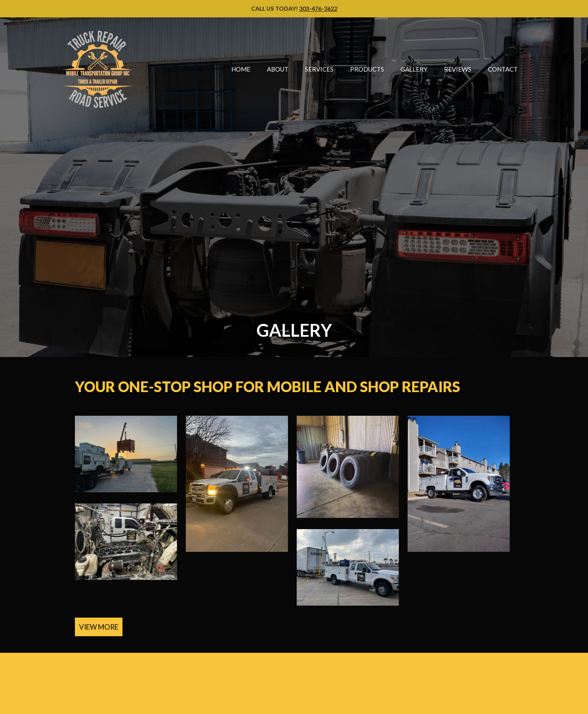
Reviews (458, 69)
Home (241, 69)
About (278, 69)
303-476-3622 (318, 8)
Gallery (414, 69)
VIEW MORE (99, 627)
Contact (503, 69)
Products (367, 69)
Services (319, 69)
